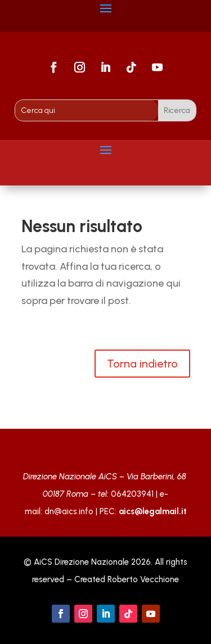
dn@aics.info (69, 511)
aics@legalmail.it (153, 511)
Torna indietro (142, 364)
